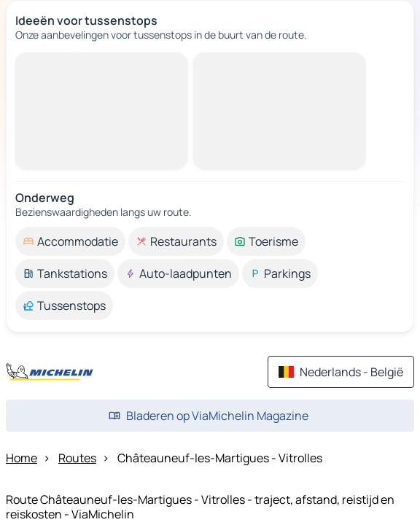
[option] (70, 241)
